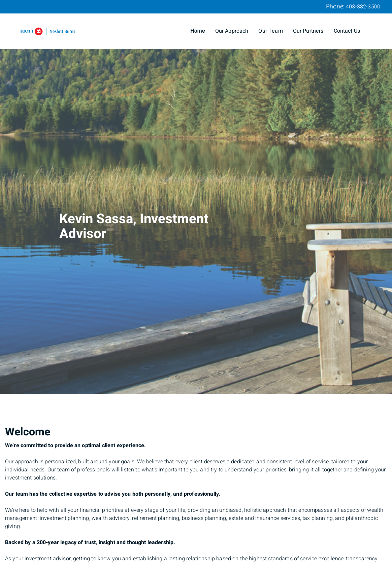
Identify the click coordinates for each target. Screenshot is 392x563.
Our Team (270, 31)
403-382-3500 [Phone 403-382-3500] (363, 7)
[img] (196, 197)
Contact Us (347, 31)
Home (198, 31)
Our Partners (308, 31)
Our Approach (232, 31)
